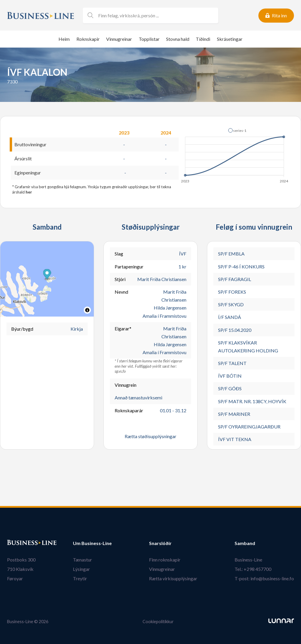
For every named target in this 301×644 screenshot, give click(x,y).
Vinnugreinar (119, 39)
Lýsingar (81, 569)
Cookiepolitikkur (158, 622)
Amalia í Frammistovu (164, 316)
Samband (245, 543)
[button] (237, 130)
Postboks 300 (21, 560)
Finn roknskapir (165, 560)
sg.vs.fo (120, 371)
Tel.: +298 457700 (253, 569)
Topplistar (149, 39)
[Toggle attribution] (87, 310)
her (29, 192)
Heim (64, 39)
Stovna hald (178, 39)
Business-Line (248, 560)
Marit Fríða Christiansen (162, 279)
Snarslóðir (160, 543)
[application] (235, 154)
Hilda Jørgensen (170, 308)
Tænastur (82, 560)
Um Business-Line (92, 543)
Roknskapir (88, 39)
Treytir (80, 578)
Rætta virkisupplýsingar (173, 578)
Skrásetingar (230, 39)
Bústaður (17, 543)
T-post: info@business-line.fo (264, 578)
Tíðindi (203, 39)
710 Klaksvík (20, 569)
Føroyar (15, 578)
